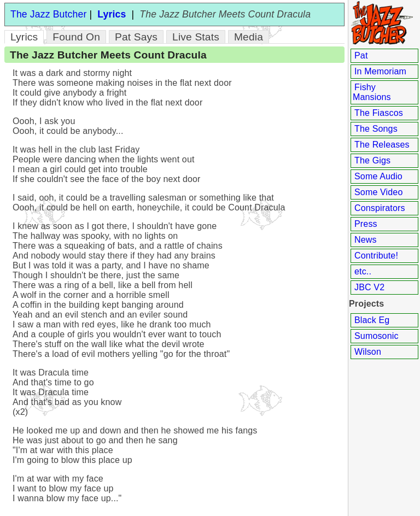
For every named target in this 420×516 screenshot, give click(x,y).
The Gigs (372, 160)
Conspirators (380, 208)
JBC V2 (369, 287)
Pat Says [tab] (136, 37)
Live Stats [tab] (196, 37)
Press (366, 224)
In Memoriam (380, 71)
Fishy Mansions (372, 92)
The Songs (376, 129)
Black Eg (372, 320)
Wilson (368, 352)
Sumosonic (377, 336)
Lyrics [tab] (24, 37)
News (366, 240)
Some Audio (378, 176)
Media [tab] (249, 37)
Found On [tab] (76, 37)
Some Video (378, 192)
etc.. (363, 271)
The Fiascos (379, 113)
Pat (361, 55)
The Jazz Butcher (48, 14)
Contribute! (376, 256)
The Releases (382, 145)
